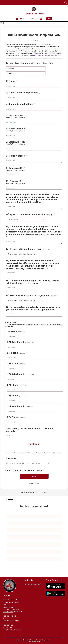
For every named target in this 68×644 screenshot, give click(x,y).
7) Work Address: (16, 142)
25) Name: (17, 396)
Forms (45, 492)
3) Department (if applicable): (26, 93)
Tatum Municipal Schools (30, 492)
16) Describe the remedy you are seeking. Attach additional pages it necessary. (33, 282)
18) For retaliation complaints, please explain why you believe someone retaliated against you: (33, 308)
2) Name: (12, 81)
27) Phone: (17, 417)
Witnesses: (11, 322)
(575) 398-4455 (8, 609)
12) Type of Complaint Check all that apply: (31, 214)
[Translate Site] (36, 19)
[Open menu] (20, 19)
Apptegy (38, 641)
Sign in (50, 19)
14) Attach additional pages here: (28, 249)
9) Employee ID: (16, 168)
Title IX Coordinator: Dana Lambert (24, 470)
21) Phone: (17, 353)
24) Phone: (17, 385)
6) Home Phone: (16, 129)
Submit (34, 476)
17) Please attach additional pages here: (32, 295)
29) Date (12, 458)
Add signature (34, 444)
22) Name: (17, 364)
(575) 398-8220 (8, 612)
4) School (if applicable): (20, 104)
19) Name (16, 331)
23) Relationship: (20, 374)
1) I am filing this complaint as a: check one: (31, 63)
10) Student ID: (15, 181)
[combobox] (26, 220)
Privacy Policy (34, 483)
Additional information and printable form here (45, 55)
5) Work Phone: (15, 115)
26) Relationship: (20, 406)
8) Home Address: (17, 156)
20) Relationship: (20, 342)
